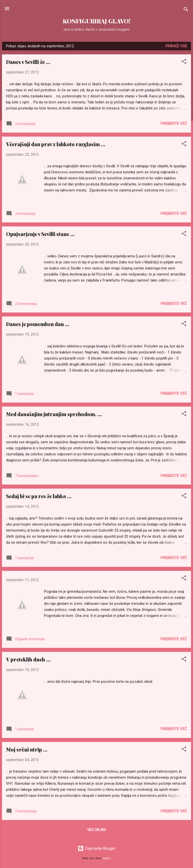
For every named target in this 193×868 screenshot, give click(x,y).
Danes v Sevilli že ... (28, 62)
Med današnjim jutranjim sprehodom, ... (54, 414)
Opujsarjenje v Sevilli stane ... (40, 234)
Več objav (96, 830)
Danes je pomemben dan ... (38, 324)
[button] (184, 62)
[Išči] (186, 10)
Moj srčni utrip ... (27, 749)
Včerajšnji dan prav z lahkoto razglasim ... (56, 144)
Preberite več (174, 124)
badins (107, 858)
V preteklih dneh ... (28, 659)
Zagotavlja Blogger (97, 848)
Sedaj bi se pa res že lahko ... (39, 496)
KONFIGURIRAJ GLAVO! (96, 21)
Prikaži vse (176, 46)
